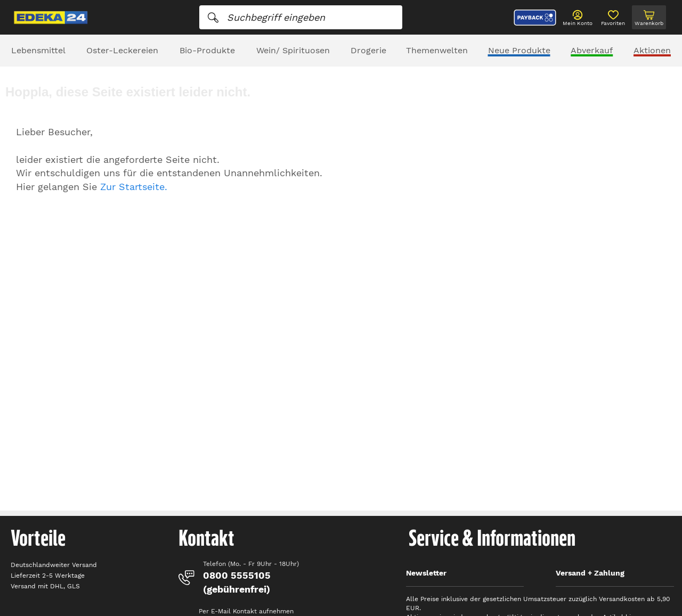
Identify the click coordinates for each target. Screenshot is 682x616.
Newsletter (426, 573)
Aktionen (652, 50)
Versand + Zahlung (590, 573)
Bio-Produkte (207, 50)
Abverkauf (592, 50)
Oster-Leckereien (122, 50)
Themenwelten (437, 50)
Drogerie (368, 50)
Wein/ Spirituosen (293, 50)
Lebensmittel (38, 50)
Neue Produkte (519, 50)
